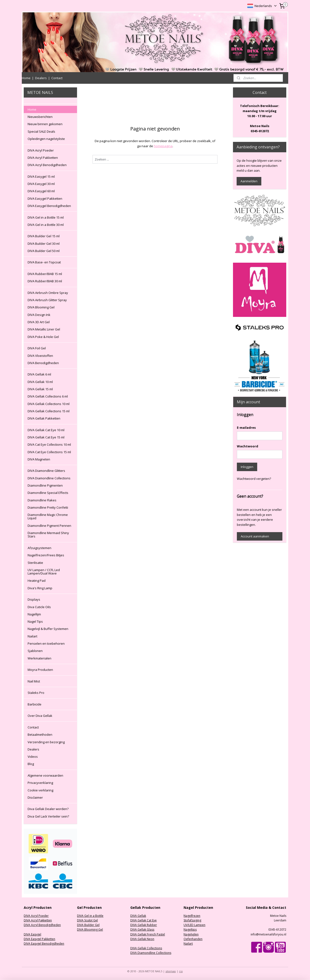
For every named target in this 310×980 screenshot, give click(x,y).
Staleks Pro (36, 693)
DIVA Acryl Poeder (41, 150)
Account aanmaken (255, 536)
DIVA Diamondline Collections (49, 478)
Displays (34, 599)
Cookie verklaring (40, 790)
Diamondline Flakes (42, 500)
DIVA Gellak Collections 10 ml (49, 404)
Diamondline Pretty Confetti (48, 507)
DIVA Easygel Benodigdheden (49, 206)
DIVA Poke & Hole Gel (43, 337)
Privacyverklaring (40, 783)
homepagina (163, 146)
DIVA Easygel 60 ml (41, 191)
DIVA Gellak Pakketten (44, 418)
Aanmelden (249, 181)
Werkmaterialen (39, 658)
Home (26, 78)
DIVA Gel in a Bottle (90, 916)
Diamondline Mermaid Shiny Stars (48, 535)
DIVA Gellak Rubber (144, 925)
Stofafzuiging (192, 920)
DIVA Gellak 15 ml (40, 389)
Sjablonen (35, 651)
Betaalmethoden (40, 735)
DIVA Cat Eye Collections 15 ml (49, 452)
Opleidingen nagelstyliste (46, 139)
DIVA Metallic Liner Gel (44, 329)
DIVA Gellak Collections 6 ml (48, 396)
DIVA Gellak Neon (142, 939)
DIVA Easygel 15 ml (41, 176)
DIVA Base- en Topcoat (44, 262)
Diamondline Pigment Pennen (49, 526)
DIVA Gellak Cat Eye (143, 920)
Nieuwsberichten (40, 117)
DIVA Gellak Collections (146, 948)
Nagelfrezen (192, 916)
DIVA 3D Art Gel (39, 322)
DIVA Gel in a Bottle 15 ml (46, 217)
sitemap (171, 971)
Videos (33, 757)
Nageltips (190, 930)
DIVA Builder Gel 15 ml (44, 236)
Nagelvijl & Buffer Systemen (48, 629)
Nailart (32, 636)
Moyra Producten (40, 670)
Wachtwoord (248, 446)
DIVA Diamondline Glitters (46, 471)
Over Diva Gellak (40, 716)
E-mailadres (246, 428)
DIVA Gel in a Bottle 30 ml (46, 225)
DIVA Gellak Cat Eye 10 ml (46, 430)
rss (181, 971)
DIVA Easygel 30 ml (41, 184)
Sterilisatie (35, 563)
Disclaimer (35, 797)
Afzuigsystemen (39, 548)
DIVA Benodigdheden (43, 363)
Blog (31, 764)
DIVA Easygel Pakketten (45, 199)
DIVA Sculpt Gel (87, 920)
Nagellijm (34, 614)
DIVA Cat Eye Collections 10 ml (49, 444)
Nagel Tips (35, 621)
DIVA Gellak (138, 916)
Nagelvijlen (191, 934)
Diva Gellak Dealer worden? (48, 809)
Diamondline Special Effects (48, 493)
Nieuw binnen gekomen (45, 124)
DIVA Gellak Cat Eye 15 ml (46, 437)
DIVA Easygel (32, 934)
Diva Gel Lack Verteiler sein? (48, 816)
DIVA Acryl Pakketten (43, 158)
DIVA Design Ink (39, 315)
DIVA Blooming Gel (41, 307)
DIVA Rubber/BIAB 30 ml (45, 281)
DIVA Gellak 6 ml (39, 374)
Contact (57, 78)
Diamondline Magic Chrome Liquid (48, 516)
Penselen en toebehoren (46, 643)
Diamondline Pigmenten (45, 485)
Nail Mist (34, 681)
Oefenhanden (193, 939)
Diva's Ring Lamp (40, 588)
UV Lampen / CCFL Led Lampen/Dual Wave (44, 572)
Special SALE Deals (41, 131)
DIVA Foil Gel (37, 348)
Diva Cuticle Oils (39, 607)
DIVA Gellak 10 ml (40, 382)
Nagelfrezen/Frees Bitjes (46, 555)
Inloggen (247, 467)
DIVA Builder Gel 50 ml (44, 251)
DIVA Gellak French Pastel (148, 934)
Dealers (41, 78)
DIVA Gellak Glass (142, 930)
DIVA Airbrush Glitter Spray (47, 300)
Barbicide (35, 704)
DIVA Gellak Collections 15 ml (49, 411)
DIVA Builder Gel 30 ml (44, 244)
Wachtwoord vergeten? (254, 479)
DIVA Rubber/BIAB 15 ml (45, 274)
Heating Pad (37, 581)
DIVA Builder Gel (88, 925)
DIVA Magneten (39, 459)
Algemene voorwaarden (45, 775)
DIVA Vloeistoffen (40, 356)
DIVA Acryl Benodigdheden (47, 165)
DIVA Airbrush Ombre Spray (48, 293)
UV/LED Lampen (194, 925)
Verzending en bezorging (46, 742)
